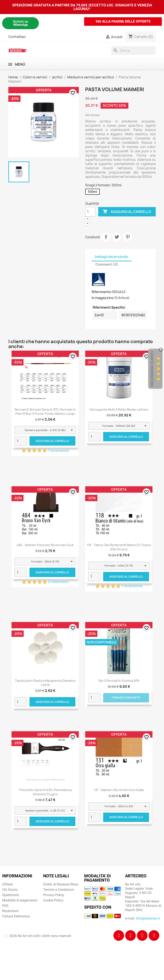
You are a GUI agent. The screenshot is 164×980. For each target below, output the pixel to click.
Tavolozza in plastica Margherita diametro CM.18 (45, 683)
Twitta (117, 237)
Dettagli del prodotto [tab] (112, 257)
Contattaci (17, 37)
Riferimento (101, 292)
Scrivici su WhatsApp (20, 23)
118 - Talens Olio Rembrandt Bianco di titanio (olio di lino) (119, 547)
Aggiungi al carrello (127, 212)
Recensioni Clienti (152, 369)
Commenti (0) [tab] (107, 264)
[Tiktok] (142, 935)
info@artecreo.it (148, 918)
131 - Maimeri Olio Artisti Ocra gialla (119, 790)
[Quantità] (90, 212)
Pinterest (128, 237)
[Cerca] (133, 50)
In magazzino (103, 298)
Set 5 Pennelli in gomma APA (119, 681)
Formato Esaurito (126, 698)
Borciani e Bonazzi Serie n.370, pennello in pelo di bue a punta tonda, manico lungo (45, 412)
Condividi (106, 237)
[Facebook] (119, 935)
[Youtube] (154, 935)
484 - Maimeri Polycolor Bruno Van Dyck (45, 545)
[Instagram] (130, 935)
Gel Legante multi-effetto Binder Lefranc (119, 409)
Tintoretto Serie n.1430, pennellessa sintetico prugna (45, 792)
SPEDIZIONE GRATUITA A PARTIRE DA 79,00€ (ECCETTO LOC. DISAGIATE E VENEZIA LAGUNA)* (82, 7)
